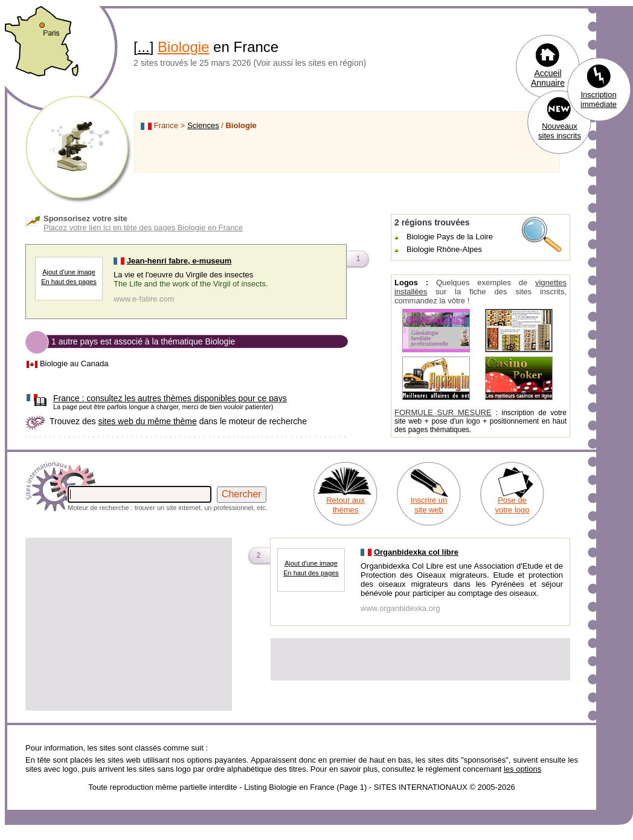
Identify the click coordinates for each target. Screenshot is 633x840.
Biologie (183, 47)
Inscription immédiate (599, 99)
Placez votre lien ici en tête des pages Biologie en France (143, 228)
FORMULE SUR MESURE (443, 412)
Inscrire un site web (429, 505)
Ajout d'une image (69, 272)
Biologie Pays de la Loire (450, 237)
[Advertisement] (129, 624)
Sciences (203, 125)
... (144, 47)
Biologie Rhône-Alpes (444, 249)
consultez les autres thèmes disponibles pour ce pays (170, 398)
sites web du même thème (147, 421)
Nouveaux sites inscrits (560, 131)
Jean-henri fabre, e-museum (179, 261)
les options (522, 769)
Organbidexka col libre (416, 552)
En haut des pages (69, 282)
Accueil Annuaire (548, 78)
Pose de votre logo (512, 505)
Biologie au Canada (74, 363)
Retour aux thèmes (345, 505)
